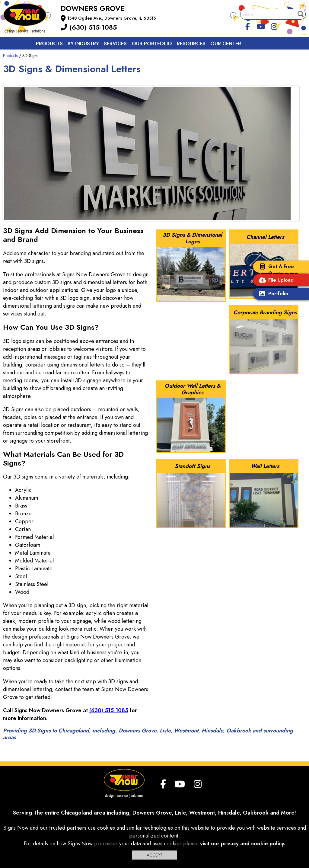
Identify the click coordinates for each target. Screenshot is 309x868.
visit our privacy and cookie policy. (243, 844)
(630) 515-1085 (89, 27)
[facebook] (248, 26)
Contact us (52, 57)
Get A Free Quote (275, 270)
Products (49, 44)
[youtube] (261, 26)
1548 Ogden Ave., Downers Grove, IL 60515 (111, 18)
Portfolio (272, 294)
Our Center (226, 44)
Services (115, 44)
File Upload (275, 281)
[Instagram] (274, 26)
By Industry (83, 44)
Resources (191, 44)
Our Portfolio (152, 44)
